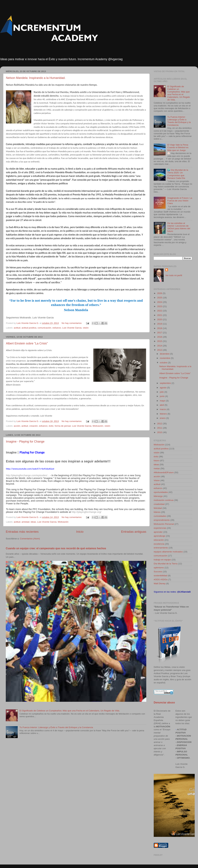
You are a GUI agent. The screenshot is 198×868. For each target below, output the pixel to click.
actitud (17, 328)
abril (162, 405)
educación (159, 540)
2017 (160, 333)
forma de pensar (63, 426)
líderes (157, 512)
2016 (160, 337)
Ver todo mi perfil (174, 275)
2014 (160, 346)
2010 (160, 432)
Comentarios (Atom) (30, 539)
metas (157, 468)
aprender (158, 532)
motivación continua (164, 500)
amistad (26, 522)
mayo (163, 401)
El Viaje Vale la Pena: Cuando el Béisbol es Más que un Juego (178, 147)
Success (158, 572)
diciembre (165, 354)
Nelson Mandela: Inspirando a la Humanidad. (36, 78)
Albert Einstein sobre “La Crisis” (27, 343)
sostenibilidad (160, 576)
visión (86, 328)
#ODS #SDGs (161, 580)
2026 (160, 293)
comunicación (44, 328)
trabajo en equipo (162, 560)
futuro (157, 461)
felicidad (158, 508)
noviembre (165, 358)
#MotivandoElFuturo (164, 472)
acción (17, 426)
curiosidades (160, 516)
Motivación (98, 426)
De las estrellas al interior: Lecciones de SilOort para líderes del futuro (179, 227)
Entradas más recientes (22, 532)
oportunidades (161, 492)
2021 (160, 315)
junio (162, 396)
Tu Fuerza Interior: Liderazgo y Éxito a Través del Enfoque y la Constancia (56, 727)
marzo (163, 409)
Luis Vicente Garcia (72, 328)
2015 (160, 341)
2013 (160, 350)
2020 (160, 319)
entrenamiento (161, 548)
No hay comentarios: (72, 323)
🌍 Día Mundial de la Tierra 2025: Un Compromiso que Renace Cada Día (178, 174)
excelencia (159, 544)
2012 (160, 424)
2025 (160, 298)
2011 (160, 428)
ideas (33, 522)
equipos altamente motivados (168, 552)
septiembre (166, 383)
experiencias (160, 528)
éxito (51, 426)
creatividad (159, 504)
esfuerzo (57, 328)
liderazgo (158, 496)
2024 (160, 302)
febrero (164, 414)
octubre (164, 363)
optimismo (159, 568)
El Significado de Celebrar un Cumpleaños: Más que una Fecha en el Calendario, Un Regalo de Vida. (70, 711)
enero (163, 418)
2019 (160, 324)
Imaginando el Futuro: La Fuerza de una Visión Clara (180, 201)
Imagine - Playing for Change (25, 442)
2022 (160, 311)
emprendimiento (162, 520)
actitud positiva (29, 328)
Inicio (80, 532)
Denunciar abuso (164, 703)
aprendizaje (159, 536)
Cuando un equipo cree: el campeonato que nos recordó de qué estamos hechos (56, 548)
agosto (163, 388)
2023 (160, 306)
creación (33, 426)
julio (162, 392)
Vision (157, 480)
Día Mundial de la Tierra (166, 564)
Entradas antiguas (134, 532)
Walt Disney (160, 584)
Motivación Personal (164, 524)
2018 (160, 328)
